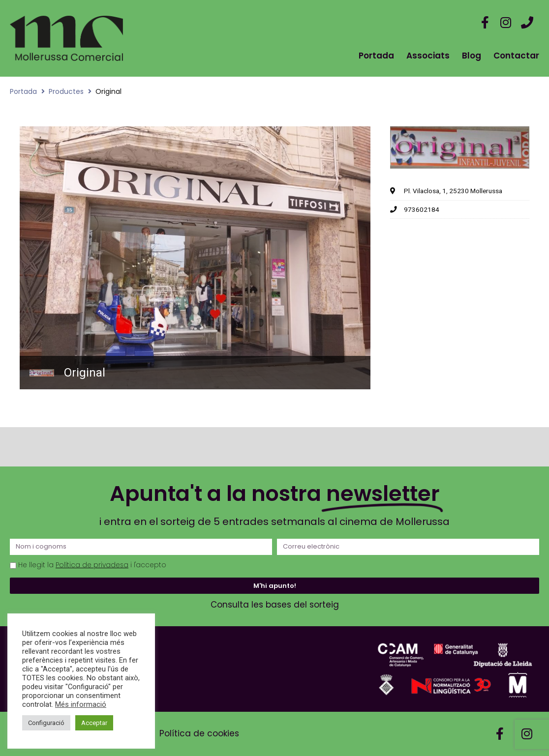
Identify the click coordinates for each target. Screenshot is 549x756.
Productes (66, 91)
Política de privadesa (92, 565)
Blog (472, 56)
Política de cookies (199, 733)
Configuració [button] (46, 723)
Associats (428, 56)
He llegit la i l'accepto (92, 565)
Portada (376, 56)
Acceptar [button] (94, 723)
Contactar (516, 56)
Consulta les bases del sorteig (275, 605)
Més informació (81, 704)
